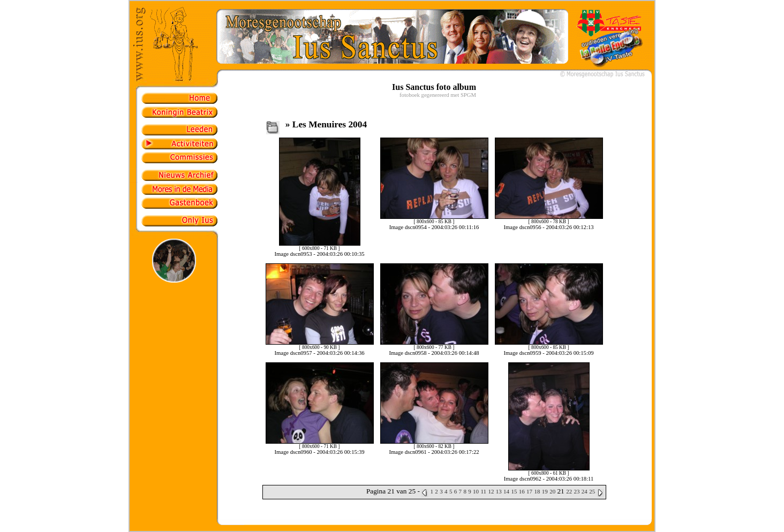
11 (483, 491)
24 (585, 491)
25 (592, 491)
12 (491, 491)
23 (576, 491)
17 (529, 491)
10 (476, 491)
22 (569, 491)
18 (537, 491)
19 (545, 491)
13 (499, 491)
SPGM (468, 95)
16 (522, 491)
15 (514, 491)
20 (552, 491)
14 (506, 491)
